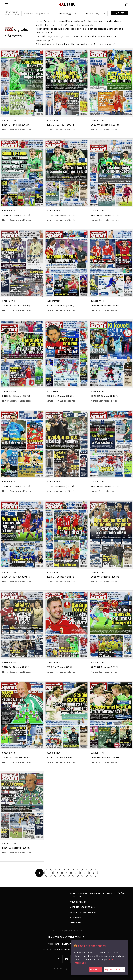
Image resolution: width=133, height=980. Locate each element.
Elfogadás (95, 970)
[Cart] (127, 5)
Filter (120, 13)
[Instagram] (66, 959)
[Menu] (7, 5)
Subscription (9, 120)
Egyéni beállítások (115, 970)
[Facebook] (58, 959)
